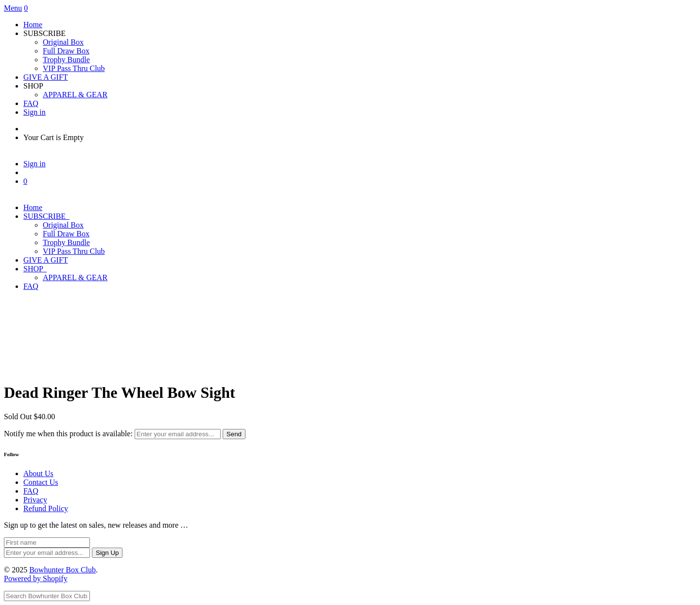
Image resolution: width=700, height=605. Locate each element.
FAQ (31, 103)
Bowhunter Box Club (62, 570)
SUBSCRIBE (46, 216)
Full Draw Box (66, 51)
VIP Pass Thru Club (74, 68)
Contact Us (41, 482)
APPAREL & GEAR (75, 95)
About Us (38, 473)
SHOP (35, 269)
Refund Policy (46, 508)
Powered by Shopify (36, 578)
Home (33, 25)
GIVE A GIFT (46, 77)
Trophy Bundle (66, 60)
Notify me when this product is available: (68, 434)
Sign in (35, 112)
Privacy (35, 500)
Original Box (63, 42)
